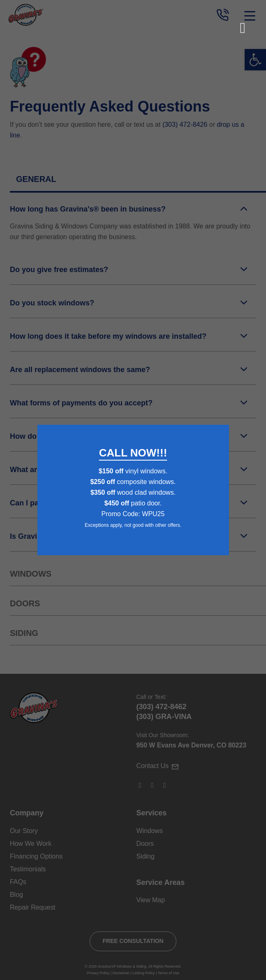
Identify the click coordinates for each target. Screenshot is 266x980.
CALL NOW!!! (133, 453)
